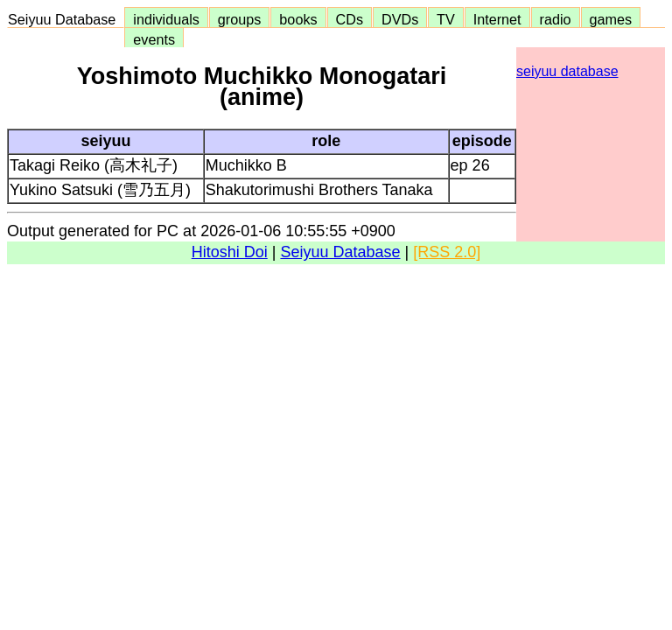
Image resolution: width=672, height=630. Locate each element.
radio (556, 19)
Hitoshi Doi (230, 252)
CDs (350, 19)
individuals (166, 19)
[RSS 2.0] (447, 252)
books (298, 19)
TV (445, 19)
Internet (497, 19)
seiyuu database (567, 71)
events (154, 39)
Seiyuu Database (66, 19)
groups (240, 19)
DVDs (400, 19)
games (611, 19)
